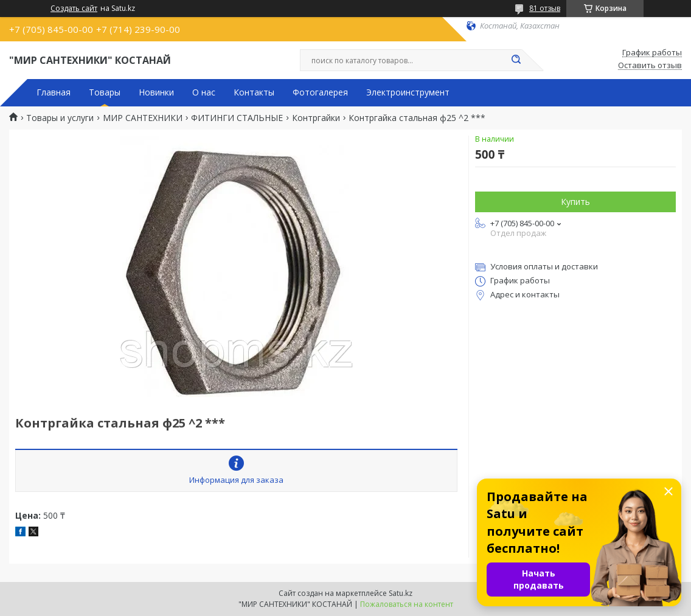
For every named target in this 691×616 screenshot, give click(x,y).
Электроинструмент (408, 92)
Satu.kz (401, 593)
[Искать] (516, 60)
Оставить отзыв (650, 66)
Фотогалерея (320, 92)
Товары (105, 92)
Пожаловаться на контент (407, 604)
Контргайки (316, 118)
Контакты (254, 92)
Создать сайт (74, 9)
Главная (54, 92)
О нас (204, 92)
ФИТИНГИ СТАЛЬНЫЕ (237, 118)
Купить (575, 202)
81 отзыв (545, 8)
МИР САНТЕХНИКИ (143, 118)
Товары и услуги (60, 118)
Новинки (156, 92)
